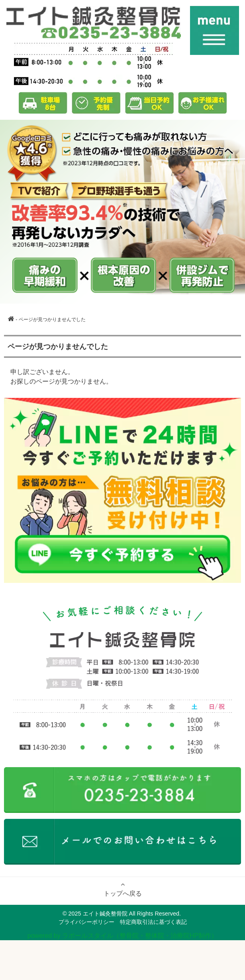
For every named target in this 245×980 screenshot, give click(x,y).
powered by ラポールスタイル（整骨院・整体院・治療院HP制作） (122, 936)
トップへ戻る (123, 889)
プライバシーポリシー (86, 922)
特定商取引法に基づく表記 (153, 922)
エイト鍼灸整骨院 (105, 914)
